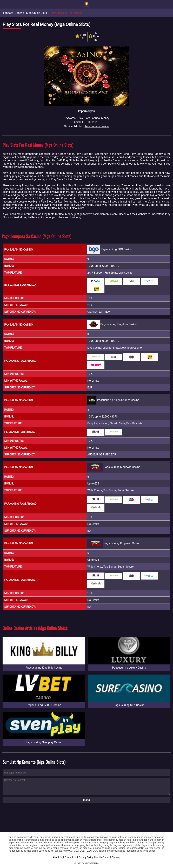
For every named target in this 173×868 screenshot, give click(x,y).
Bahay (19, 13)
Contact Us (70, 857)
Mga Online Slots (36, 13)
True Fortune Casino (97, 126)
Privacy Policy (86, 857)
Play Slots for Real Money (66, 13)
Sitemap (116, 857)
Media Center (102, 857)
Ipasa (86, 800)
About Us (57, 857)
